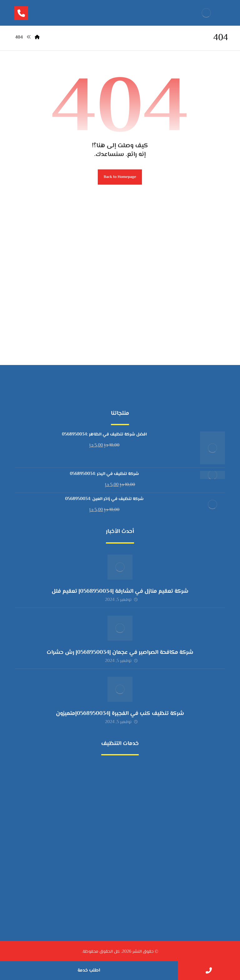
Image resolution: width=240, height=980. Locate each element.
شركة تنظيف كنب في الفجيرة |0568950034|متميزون (120, 714)
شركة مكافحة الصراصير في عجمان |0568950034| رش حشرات (120, 653)
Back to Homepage (120, 177)
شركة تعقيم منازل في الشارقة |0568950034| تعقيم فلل (120, 592)
